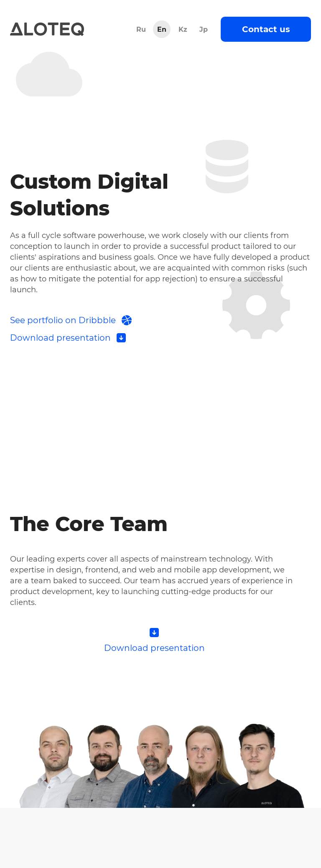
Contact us (266, 29)
